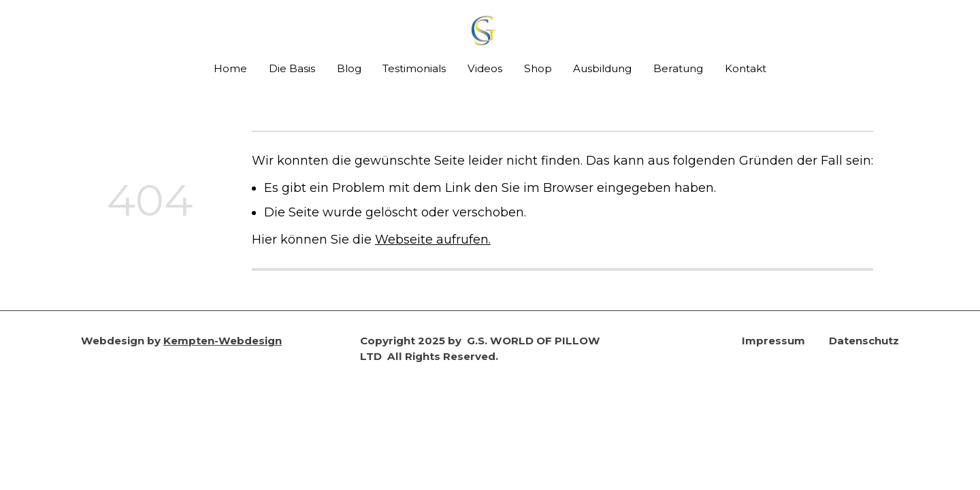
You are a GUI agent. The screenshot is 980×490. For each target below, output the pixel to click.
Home (230, 68)
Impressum (773, 341)
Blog (349, 68)
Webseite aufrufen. (433, 239)
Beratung (678, 68)
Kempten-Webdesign (223, 341)
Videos (485, 68)
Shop (538, 68)
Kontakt (746, 68)
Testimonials (414, 68)
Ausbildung (602, 68)
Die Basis (292, 68)
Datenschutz (864, 341)
